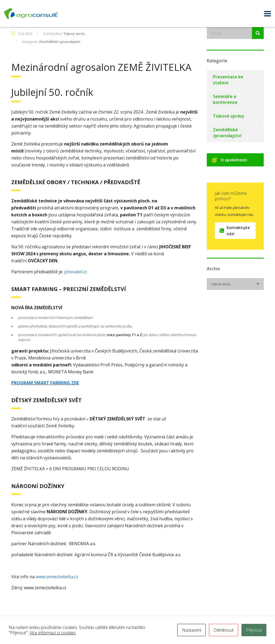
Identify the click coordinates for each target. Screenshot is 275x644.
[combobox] (235, 284)
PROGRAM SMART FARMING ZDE (45, 383)
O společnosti (229, 160)
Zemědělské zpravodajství (227, 133)
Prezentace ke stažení (228, 80)
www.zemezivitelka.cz (57, 577)
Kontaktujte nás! (235, 231)
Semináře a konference (225, 99)
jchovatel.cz (75, 272)
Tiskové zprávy (229, 116)
